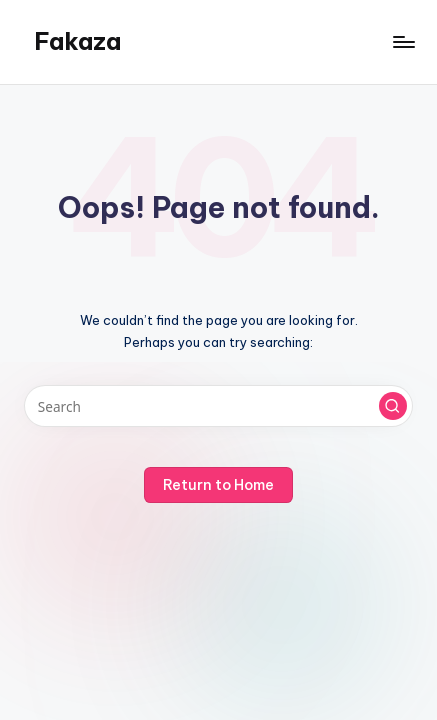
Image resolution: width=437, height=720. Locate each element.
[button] (393, 406)
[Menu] (403, 41)
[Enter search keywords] (218, 406)
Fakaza (77, 41)
